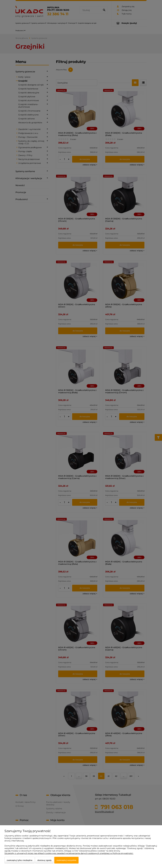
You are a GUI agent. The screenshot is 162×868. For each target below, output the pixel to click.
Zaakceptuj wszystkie (66, 860)
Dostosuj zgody (44, 860)
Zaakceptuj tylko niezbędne (20, 860)
